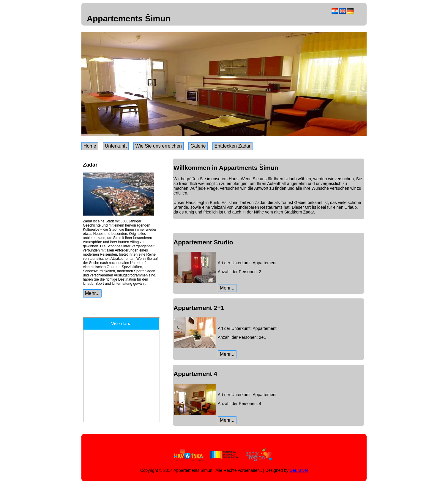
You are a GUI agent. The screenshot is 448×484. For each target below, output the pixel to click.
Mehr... (92, 293)
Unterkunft (116, 146)
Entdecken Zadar (233, 146)
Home (90, 146)
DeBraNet (299, 470)
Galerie (198, 146)
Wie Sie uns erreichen (159, 146)
